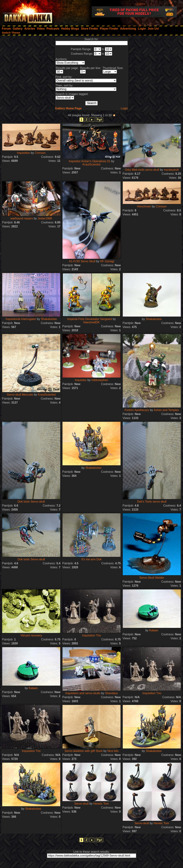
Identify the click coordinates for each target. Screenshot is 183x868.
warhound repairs (22, 218)
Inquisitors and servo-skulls (83, 693)
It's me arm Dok (91, 559)
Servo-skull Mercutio (20, 395)
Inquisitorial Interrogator (21, 319)
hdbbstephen (100, 380)
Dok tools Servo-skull (31, 502)
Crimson (40, 153)
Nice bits (113, 751)
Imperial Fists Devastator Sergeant (90, 319)
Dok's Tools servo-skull (152, 502)
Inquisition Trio (91, 635)
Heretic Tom (101, 804)
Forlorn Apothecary (137, 410)
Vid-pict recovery (31, 635)
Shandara (111, 693)
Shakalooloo (49, 319)
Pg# (99, 120)
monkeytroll (171, 170)
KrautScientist (92, 164)
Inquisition (23, 153)
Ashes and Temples (166, 410)
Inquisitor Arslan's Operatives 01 (90, 161)
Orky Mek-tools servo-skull (142, 170)
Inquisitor (81, 380)
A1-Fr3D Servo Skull (82, 261)
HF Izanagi (107, 261)
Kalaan (154, 630)
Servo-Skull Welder (152, 578)
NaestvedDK (91, 322)
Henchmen (144, 206)
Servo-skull (81, 804)
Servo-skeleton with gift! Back (84, 751)
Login (124, 108)
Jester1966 (45, 218)
